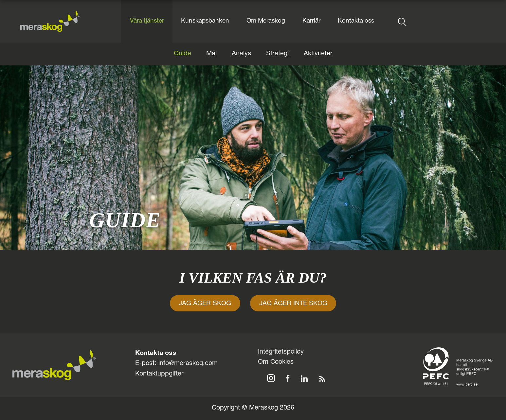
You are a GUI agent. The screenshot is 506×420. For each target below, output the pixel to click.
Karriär (311, 21)
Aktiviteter (318, 54)
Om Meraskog (266, 21)
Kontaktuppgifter (159, 374)
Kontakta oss (356, 21)
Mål (211, 54)
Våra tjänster (147, 21)
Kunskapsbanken (205, 21)
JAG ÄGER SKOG (205, 304)
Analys (241, 54)
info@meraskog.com (188, 364)
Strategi (277, 54)
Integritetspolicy (281, 352)
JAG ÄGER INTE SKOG (293, 304)
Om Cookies (276, 362)
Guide (182, 54)
